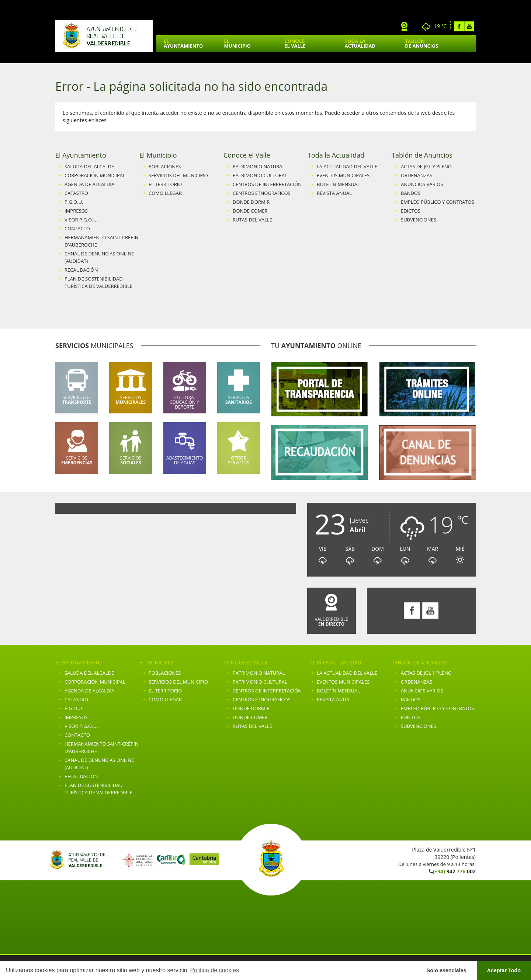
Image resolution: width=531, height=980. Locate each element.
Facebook (459, 26)
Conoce (295, 43)
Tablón (421, 43)
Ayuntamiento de (104, 36)
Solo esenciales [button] (447, 970)
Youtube (469, 26)
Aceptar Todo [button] (504, 970)
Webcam (405, 26)
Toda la (360, 43)
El (183, 43)
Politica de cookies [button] (214, 970)
